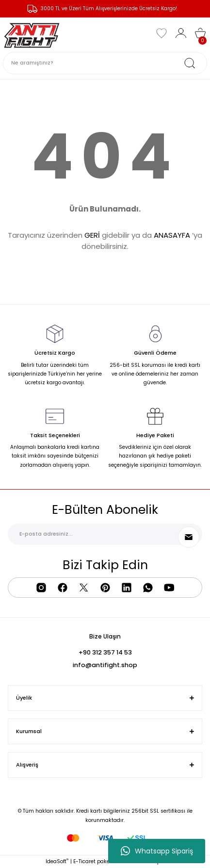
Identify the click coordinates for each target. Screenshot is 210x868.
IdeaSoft (57, 861)
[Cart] (200, 33)
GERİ (92, 235)
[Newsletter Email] (105, 534)
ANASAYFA (172, 235)
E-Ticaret (84, 861)
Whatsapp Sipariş (157, 851)
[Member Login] (181, 33)
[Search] (105, 63)
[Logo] (32, 33)
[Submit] (189, 537)
